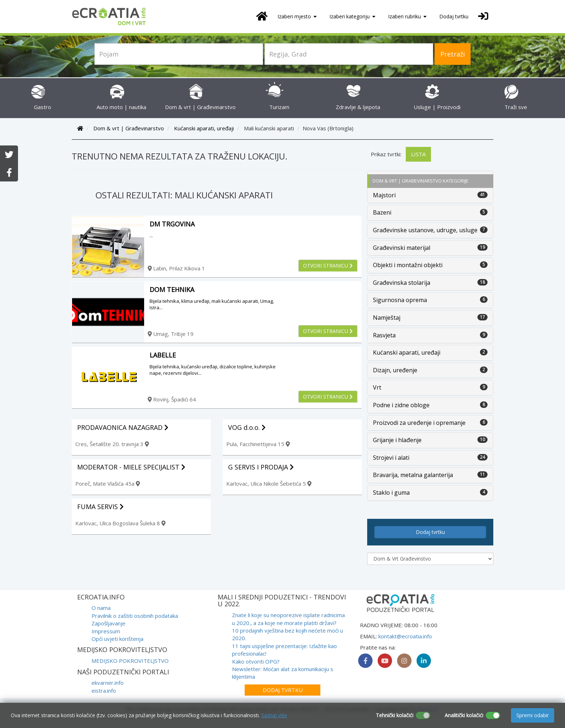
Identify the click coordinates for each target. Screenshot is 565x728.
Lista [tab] (418, 154)
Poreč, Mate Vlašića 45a (108, 484)
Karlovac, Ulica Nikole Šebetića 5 (269, 484)
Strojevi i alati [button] (391, 458)
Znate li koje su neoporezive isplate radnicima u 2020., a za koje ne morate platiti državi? (288, 619)
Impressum (106, 631)
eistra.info (104, 691)
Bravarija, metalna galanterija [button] (413, 475)
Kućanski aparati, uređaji (204, 128)
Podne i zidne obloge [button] (401, 405)
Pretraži (453, 54)
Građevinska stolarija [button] (402, 283)
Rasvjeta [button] (384, 335)
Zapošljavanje (108, 623)
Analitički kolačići (464, 715)
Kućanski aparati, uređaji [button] (407, 352)
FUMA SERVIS (100, 507)
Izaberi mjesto (297, 16)
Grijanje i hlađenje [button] (397, 440)
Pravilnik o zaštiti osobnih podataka (135, 616)
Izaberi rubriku (407, 16)
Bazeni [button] (382, 212)
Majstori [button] (384, 195)
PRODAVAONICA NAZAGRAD (123, 427)
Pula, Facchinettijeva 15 (258, 444)
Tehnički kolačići (395, 715)
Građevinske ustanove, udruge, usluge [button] (425, 230)
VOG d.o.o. (247, 427)
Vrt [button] (377, 387)
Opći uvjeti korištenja (117, 639)
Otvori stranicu (328, 266)
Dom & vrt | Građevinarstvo (129, 128)
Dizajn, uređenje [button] (395, 370)
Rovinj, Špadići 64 (172, 399)
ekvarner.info (108, 683)
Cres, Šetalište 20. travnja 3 (112, 444)
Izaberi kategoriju (352, 16)
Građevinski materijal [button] (402, 248)
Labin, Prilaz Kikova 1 (176, 268)
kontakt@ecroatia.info (405, 636)
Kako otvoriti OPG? (256, 661)
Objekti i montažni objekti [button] (408, 265)
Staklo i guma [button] (391, 493)
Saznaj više (274, 715)
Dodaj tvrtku (454, 16)
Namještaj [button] (387, 318)
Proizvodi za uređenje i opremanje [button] (419, 423)
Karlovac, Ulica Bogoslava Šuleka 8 (120, 523)
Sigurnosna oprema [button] (400, 300)
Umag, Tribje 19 (171, 334)
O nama (101, 608)
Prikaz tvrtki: (386, 154)
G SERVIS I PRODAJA (261, 467)
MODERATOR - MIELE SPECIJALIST (131, 467)
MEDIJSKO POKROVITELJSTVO (130, 661)
